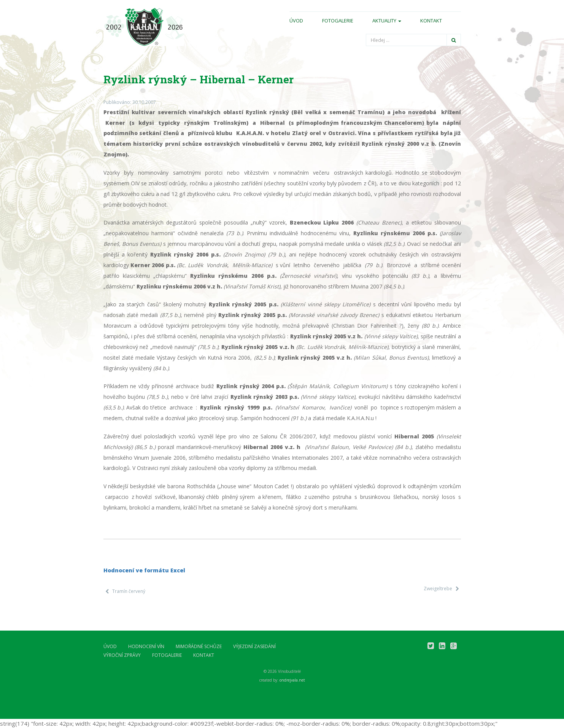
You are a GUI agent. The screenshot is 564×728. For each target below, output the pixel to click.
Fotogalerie (338, 21)
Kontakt (431, 21)
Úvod (296, 21)
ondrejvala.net (292, 680)
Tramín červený (129, 591)
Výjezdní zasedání (254, 646)
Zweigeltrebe (438, 589)
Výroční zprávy (122, 655)
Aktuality (387, 21)
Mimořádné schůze (199, 646)
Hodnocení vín (146, 646)
